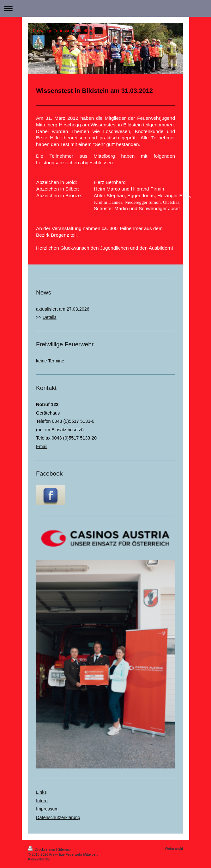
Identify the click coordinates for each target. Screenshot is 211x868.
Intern (42, 801)
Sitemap (64, 849)
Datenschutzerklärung (58, 817)
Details (50, 317)
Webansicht (174, 848)
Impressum (47, 809)
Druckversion (42, 849)
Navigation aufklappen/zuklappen (105, 8)
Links (41, 792)
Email (42, 446)
